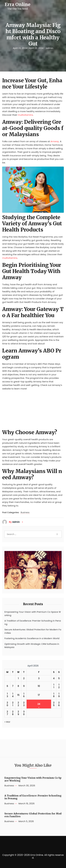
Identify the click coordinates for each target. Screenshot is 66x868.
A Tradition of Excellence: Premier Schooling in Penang (33, 622)
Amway (55, 141)
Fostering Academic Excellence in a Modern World (32, 638)
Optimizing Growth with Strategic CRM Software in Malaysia (32, 646)
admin (50, 48)
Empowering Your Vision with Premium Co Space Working (33, 614)
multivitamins (25, 115)
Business (25, 513)
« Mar (7, 722)
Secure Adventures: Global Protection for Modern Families (33, 631)
